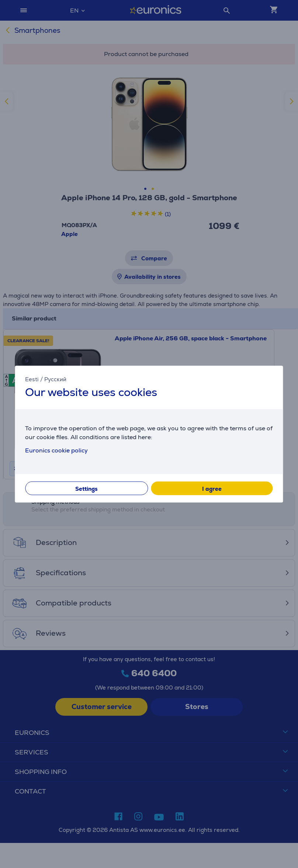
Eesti (32, 379)
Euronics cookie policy (56, 450)
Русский (55, 379)
